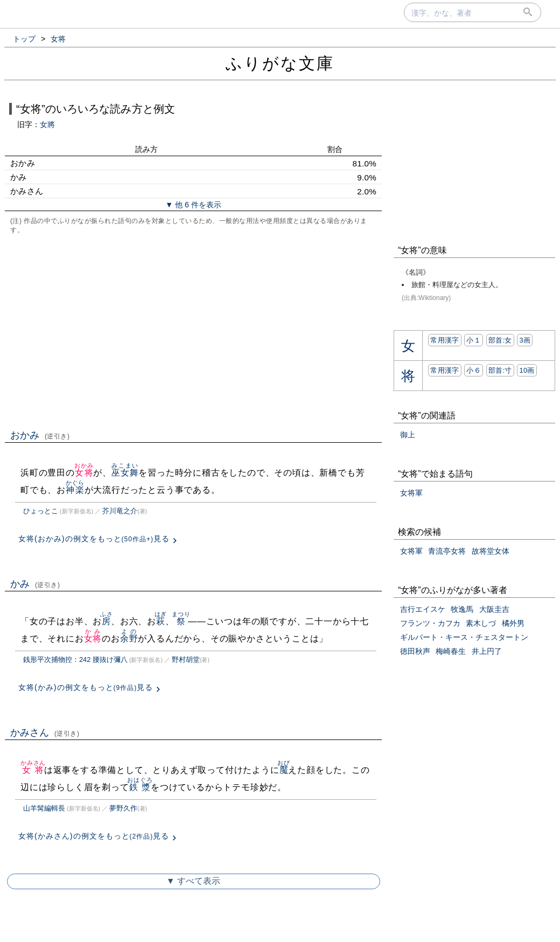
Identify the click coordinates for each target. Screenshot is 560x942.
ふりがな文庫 (280, 63)
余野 (129, 639)
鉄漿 (140, 787)
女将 (84, 473)
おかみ (40, 435)
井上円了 (487, 651)
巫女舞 (125, 473)
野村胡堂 (186, 660)
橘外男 (513, 623)
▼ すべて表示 (193, 881)
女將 (47, 124)
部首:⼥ (500, 340)
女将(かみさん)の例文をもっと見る (94, 836)
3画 (525, 340)
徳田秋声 (415, 651)
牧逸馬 (462, 609)
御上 (408, 435)
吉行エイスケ (423, 609)
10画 (527, 370)
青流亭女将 (447, 551)
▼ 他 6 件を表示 (193, 205)
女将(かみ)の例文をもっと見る (86, 687)
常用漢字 (444, 340)
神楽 (75, 490)
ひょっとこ (41, 511)
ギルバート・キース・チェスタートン (464, 637)
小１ (474, 340)
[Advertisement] (193, 331)
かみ (35, 584)
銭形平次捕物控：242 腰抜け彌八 (75, 660)
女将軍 (411, 493)
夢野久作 (123, 808)
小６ (474, 370)
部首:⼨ (500, 370)
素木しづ (481, 623)
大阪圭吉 (494, 609)
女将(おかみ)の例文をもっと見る (94, 539)
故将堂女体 (491, 551)
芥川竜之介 (120, 511)
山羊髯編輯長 (44, 808)
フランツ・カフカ (430, 623)
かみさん (45, 732)
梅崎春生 (451, 651)
